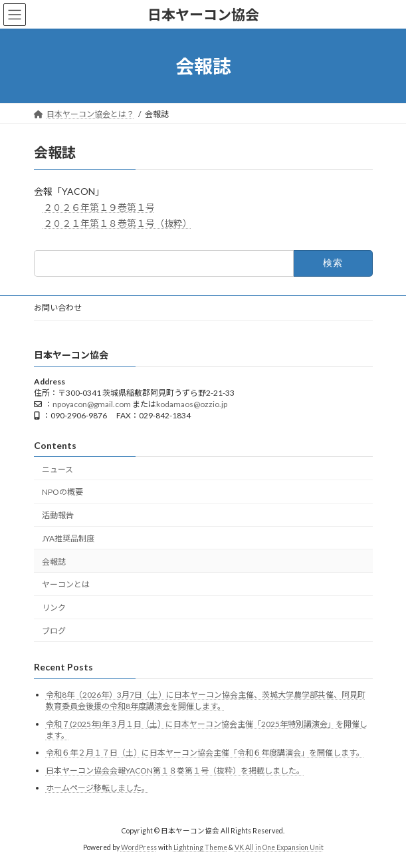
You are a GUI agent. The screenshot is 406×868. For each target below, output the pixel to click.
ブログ (54, 631)
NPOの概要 (62, 492)
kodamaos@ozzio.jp (192, 404)
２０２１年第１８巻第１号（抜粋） (118, 223)
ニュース (57, 469)
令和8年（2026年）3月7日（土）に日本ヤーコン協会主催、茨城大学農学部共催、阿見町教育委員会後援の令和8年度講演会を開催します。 (206, 700)
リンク (54, 608)
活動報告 (58, 515)
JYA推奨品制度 (68, 538)
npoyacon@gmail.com (92, 404)
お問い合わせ (58, 308)
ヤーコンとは (66, 585)
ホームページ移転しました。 (98, 788)
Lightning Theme (200, 847)
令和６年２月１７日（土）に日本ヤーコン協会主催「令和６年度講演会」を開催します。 (205, 753)
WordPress (139, 847)
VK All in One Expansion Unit (279, 847)
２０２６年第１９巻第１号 (99, 207)
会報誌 (54, 562)
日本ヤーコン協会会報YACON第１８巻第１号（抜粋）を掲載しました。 (175, 771)
